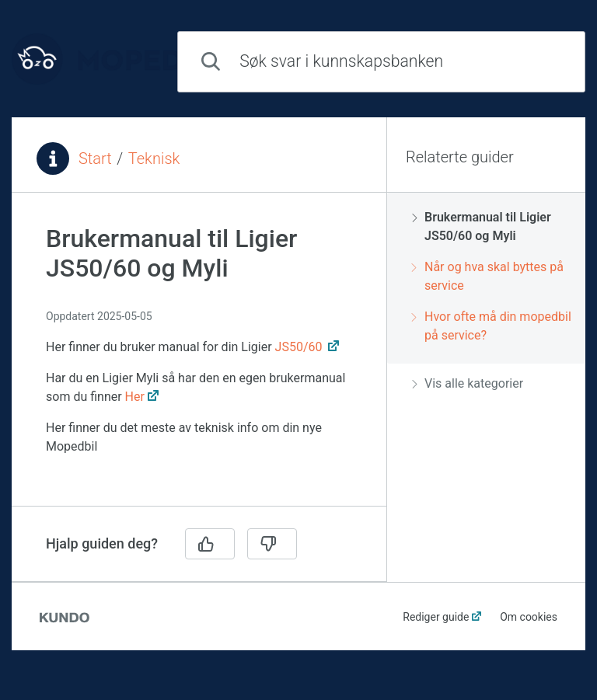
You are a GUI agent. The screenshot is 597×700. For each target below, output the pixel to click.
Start (95, 158)
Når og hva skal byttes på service (488, 276)
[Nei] (272, 544)
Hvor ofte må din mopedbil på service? (492, 326)
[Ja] (210, 544)
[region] (199, 359)
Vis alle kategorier (468, 383)
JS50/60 (300, 347)
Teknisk (154, 158)
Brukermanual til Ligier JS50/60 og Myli (482, 226)
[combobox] (381, 62)
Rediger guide (436, 617)
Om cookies (529, 617)
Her (135, 397)
